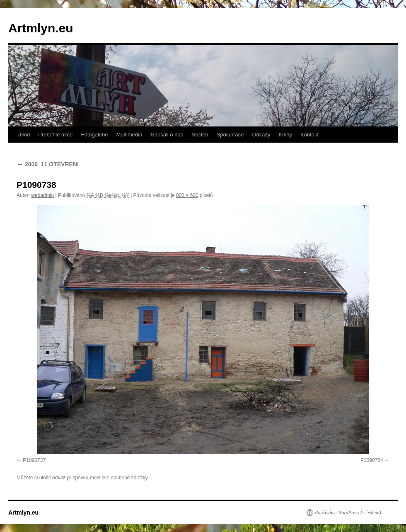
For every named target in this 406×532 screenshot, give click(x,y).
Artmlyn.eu (41, 28)
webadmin (42, 195)
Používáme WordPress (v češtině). (349, 513)
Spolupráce (230, 135)
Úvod (24, 135)
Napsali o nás (167, 135)
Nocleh (200, 135)
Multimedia (129, 135)
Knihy (286, 135)
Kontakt (309, 135)
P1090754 (372, 460)
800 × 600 (187, 195)
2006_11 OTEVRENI (48, 164)
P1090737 (34, 460)
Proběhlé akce (55, 135)
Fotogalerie (94, 135)
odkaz (59, 478)
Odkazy (261, 135)
